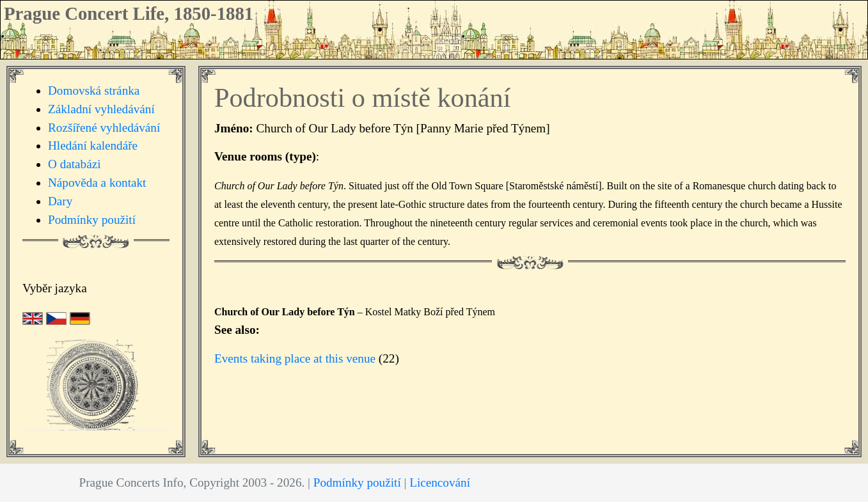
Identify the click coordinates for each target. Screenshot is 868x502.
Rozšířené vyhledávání (104, 128)
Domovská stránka (94, 90)
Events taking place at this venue (295, 358)
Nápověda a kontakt (97, 183)
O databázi (75, 164)
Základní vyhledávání (101, 109)
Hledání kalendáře (93, 145)
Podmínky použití (92, 220)
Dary (60, 201)
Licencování (440, 482)
